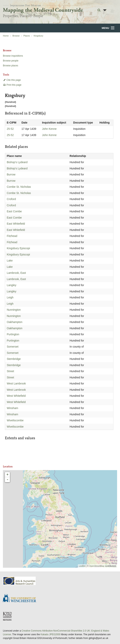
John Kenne (49, 129)
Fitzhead (12, 236)
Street (10, 371)
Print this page (12, 85)
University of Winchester (21, 599)
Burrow (11, 174)
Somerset (13, 347)
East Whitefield (16, 224)
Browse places (11, 66)
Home (6, 36)
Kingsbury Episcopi (18, 248)
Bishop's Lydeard (17, 162)
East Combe (14, 211)
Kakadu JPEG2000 (50, 634)
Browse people (11, 61)
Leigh (10, 297)
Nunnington (14, 310)
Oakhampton (15, 322)
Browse (16, 36)
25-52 (10, 129)
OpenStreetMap (97, 566)
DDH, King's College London (8, 616)
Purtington (13, 334)
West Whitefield (16, 396)
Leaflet (82, 566)
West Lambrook (16, 383)
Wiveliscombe (15, 420)
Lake (10, 261)
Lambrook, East (16, 273)
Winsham (12, 408)
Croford (11, 199)
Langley (12, 285)
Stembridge (14, 359)
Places (27, 36)
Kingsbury (38, 36)
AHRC (20, 581)
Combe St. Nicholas (19, 187)
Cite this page (12, 80)
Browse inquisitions (13, 56)
